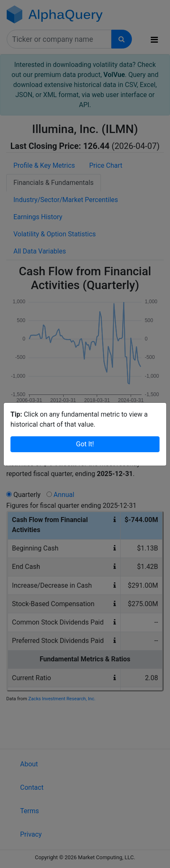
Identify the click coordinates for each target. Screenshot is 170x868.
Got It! (85, 444)
